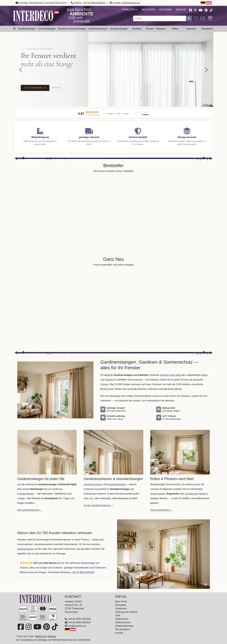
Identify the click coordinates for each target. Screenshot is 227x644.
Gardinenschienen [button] (98, 29)
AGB (118, 615)
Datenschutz (122, 619)
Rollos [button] (175, 29)
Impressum (121, 608)
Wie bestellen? (123, 629)
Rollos (204, 375)
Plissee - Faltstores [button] (156, 29)
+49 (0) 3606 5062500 (94, 3)
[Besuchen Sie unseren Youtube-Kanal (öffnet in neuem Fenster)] (201, 10)
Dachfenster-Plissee (195, 494)
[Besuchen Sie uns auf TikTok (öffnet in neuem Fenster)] (211, 10)
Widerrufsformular (125, 626)
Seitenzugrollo (158, 494)
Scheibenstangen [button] (119, 29)
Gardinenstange (26, 549)
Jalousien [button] (191, 29)
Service (181, 10)
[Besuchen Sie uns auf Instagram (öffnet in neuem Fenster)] (195, 10)
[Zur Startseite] (36, 599)
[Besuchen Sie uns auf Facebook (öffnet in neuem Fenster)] (190, 10)
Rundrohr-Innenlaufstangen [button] (72, 29)
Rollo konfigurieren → (161, 510)
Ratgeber (166, 10)
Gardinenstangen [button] (27, 29)
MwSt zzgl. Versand (46, 636)
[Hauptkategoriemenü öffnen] (14, 29)
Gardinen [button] (137, 29)
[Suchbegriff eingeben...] (160, 18)
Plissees (109, 380)
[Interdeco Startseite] (33, 16)
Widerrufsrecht (123, 622)
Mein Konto (121, 602)
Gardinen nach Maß (170, 375)
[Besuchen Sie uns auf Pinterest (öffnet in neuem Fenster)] (206, 10)
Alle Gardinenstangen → (30, 510)
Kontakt (119, 633)
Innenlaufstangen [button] (47, 29)
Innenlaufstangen (117, 484)
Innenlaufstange (26, 494)
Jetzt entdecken (35, 88)
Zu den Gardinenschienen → (99, 505)
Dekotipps (148, 10)
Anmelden (130, 10)
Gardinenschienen (93, 484)
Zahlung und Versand (126, 612)
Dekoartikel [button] (207, 29)
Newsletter (121, 605)
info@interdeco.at (131, 3)
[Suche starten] (189, 18)
